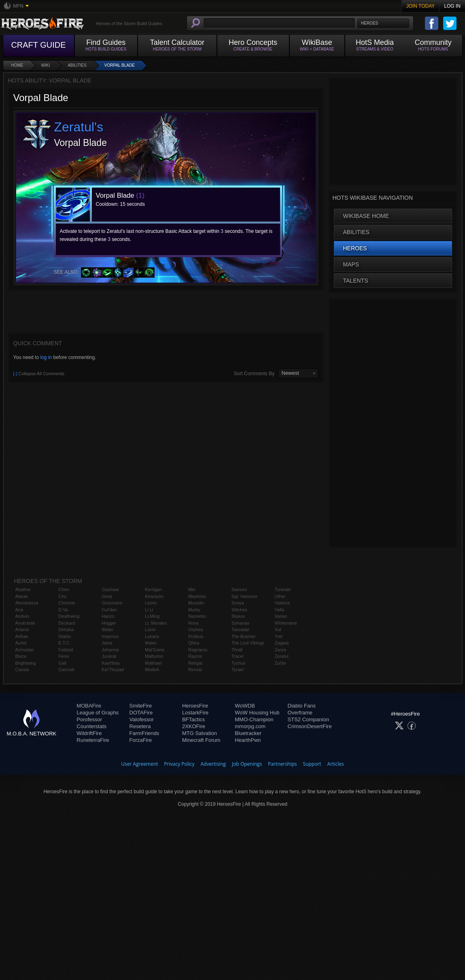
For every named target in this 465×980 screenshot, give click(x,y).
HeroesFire (195, 706)
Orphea (196, 629)
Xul (278, 629)
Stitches (239, 610)
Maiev (151, 643)
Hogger (109, 623)
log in (46, 357)
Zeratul (282, 656)
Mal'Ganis (155, 650)
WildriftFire (89, 733)
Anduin (22, 616)
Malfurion (154, 656)
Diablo (65, 636)
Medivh (152, 670)
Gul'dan (109, 610)
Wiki (46, 65)
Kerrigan (153, 589)
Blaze (21, 656)
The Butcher (244, 636)
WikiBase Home (366, 216)
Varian (281, 616)
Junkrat (109, 656)
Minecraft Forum (201, 740)
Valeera (282, 603)
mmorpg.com (250, 726)
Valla (280, 610)
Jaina (107, 643)
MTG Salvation (200, 733)
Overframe (300, 713)
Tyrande (283, 589)
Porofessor (89, 719)
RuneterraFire (93, 740)
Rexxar (195, 670)
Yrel (279, 636)
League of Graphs (98, 713)
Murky (194, 610)
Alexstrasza (27, 603)
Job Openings (247, 764)
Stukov (238, 616)
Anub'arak (25, 623)
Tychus (239, 663)
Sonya (238, 603)
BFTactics (193, 719)
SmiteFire (141, 706)
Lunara (152, 636)
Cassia (22, 670)
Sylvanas (241, 623)
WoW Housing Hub (257, 713)
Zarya (280, 650)
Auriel (21, 643)
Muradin (196, 603)
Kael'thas (111, 663)
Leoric (151, 603)
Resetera (140, 726)
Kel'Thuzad (113, 670)
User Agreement (139, 764)
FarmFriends (144, 733)
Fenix (64, 656)
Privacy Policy (179, 764)
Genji (107, 596)
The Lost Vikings (248, 643)
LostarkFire (195, 713)
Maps (351, 264)
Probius (196, 636)
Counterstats (91, 726)
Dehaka (66, 629)
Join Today (421, 6)
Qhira (194, 643)
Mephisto (197, 596)
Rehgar (195, 663)
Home (17, 65)
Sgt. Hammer (245, 596)
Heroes (355, 248)
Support (312, 764)
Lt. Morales (156, 623)
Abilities (77, 65)
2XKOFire (194, 726)
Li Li (149, 610)
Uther (280, 596)
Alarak (22, 596)
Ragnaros (198, 650)
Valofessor (142, 719)
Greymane (112, 603)
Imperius (110, 636)
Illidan (107, 629)
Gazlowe (110, 589)
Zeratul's (79, 127)
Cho (62, 596)
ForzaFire (141, 740)
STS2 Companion (309, 719)
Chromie (67, 603)
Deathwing (69, 616)
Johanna (110, 650)
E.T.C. (64, 643)
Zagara (282, 643)
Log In (452, 6)
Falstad (66, 650)
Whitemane (286, 623)
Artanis (22, 629)
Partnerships (282, 764)
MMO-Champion (254, 719)
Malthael (153, 663)
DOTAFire (141, 713)
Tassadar (241, 629)
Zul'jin (280, 663)
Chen (64, 589)
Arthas (22, 636)
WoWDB (245, 706)
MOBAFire (89, 706)
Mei (192, 589)
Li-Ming (152, 616)
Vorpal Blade (120, 65)
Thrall (237, 650)
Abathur (23, 589)
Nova (193, 623)
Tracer (238, 656)
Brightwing (26, 663)
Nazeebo (197, 616)
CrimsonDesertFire (310, 726)
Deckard (67, 623)
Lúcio (150, 629)
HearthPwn (248, 740)
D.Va (63, 610)
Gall (62, 663)
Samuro (239, 589)
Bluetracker (248, 733)
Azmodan (25, 650)
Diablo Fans (302, 706)
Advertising (213, 764)
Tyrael (238, 670)
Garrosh (66, 670)
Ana (19, 610)
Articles (336, 764)
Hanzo (108, 616)
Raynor (195, 656)
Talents (356, 281)
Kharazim (154, 596)
